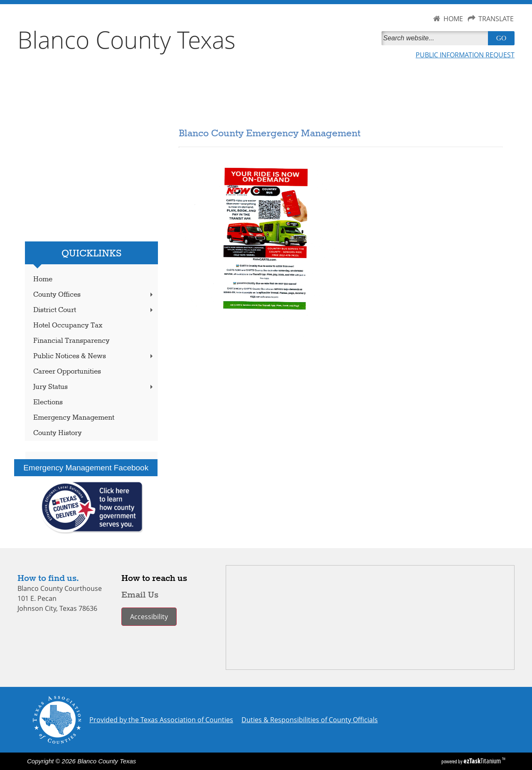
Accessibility (149, 617)
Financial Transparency (71, 341)
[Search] (436, 38)
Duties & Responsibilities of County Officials (310, 720)
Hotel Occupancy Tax (68, 326)
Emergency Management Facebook (86, 468)
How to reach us (154, 578)
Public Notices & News (94, 356)
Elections (48, 402)
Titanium (483, 761)
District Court (94, 310)
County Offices (94, 295)
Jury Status (94, 387)
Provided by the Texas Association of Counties (161, 720)
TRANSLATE (496, 19)
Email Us (140, 595)
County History (58, 433)
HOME (453, 19)
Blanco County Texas (127, 39)
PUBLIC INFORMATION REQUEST (465, 55)
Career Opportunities (67, 372)
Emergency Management (74, 418)
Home (43, 279)
